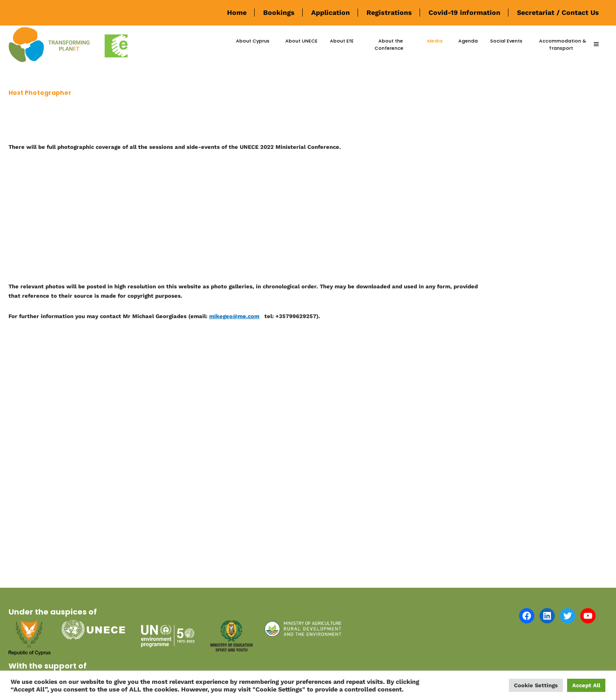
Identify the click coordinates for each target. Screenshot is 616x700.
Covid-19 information (464, 13)
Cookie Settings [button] (536, 685)
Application (331, 13)
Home (237, 13)
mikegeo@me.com (234, 316)
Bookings (279, 13)
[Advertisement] (248, 219)
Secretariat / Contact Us (558, 13)
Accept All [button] (586, 685)
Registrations (389, 13)
